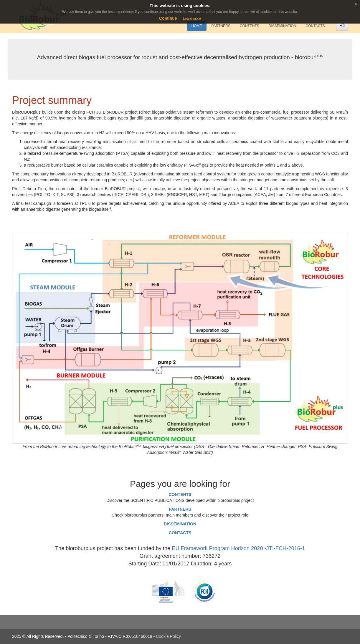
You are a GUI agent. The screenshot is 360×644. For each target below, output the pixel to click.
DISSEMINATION (180, 524)
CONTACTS (180, 533)
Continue (168, 18)
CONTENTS (180, 494)
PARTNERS (180, 509)
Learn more (192, 19)
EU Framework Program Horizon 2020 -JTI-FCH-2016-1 (238, 548)
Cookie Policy (168, 636)
